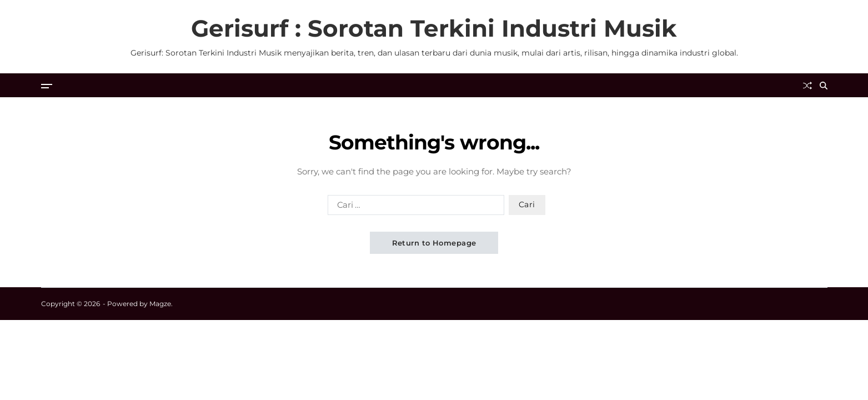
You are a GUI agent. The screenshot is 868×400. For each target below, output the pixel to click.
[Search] (824, 86)
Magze (160, 304)
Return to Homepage (434, 243)
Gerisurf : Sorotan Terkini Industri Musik (434, 28)
